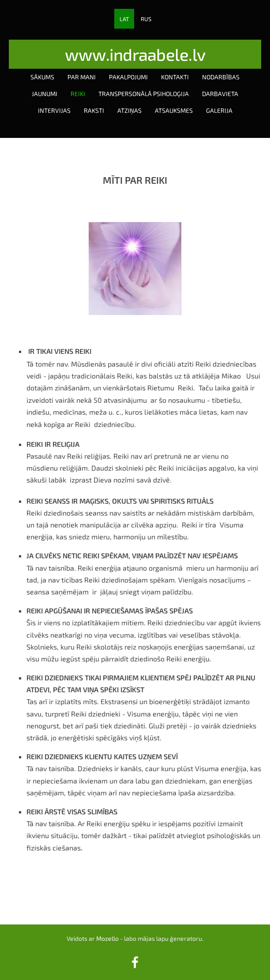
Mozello (107, 938)
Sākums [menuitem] (42, 77)
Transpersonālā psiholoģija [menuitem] (144, 94)
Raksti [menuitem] (94, 110)
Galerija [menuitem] (219, 110)
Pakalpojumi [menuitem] (128, 77)
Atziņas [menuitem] (129, 110)
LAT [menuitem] (124, 19)
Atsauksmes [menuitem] (174, 110)
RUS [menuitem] (146, 19)
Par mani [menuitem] (82, 77)
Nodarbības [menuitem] (221, 77)
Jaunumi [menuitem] (45, 94)
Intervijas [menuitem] (54, 110)
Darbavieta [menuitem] (220, 94)
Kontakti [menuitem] (175, 77)
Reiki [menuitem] (78, 94)
